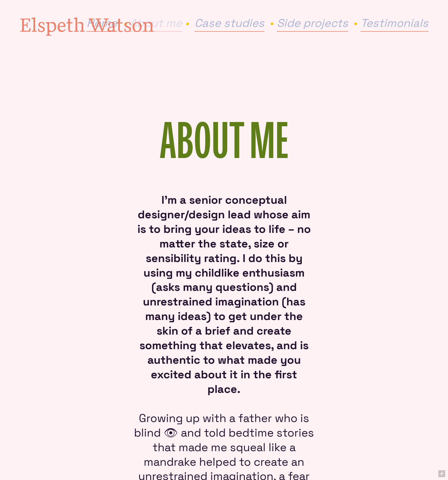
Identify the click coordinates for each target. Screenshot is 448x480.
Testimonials (394, 23)
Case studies (229, 23)
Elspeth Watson (87, 25)
